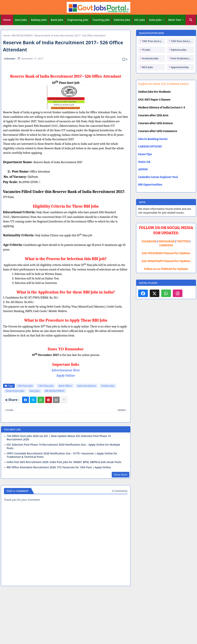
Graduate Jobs (150, 58)
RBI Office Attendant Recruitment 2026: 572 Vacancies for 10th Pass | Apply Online (59, 467)
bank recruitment (87, 386)
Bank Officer (65, 386)
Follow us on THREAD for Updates (166, 269)
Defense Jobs (122, 20)
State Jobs (155, 20)
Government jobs (15, 391)
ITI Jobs (146, 50)
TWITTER (183, 241)
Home (7, 20)
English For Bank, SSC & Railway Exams (163, 84)
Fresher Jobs (108, 386)
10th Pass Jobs (25, 386)
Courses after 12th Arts (153, 115)
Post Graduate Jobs (182, 58)
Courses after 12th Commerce (158, 131)
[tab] (7, 20)
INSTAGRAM (167, 241)
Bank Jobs (57, 20)
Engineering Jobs (78, 20)
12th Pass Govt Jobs (182, 41)
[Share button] (64, 400)
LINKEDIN (166, 245)
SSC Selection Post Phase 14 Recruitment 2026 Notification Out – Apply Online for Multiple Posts (63, 446)
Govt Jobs (21, 20)
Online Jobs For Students (154, 92)
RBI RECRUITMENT (22, 35)
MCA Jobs (147, 67)
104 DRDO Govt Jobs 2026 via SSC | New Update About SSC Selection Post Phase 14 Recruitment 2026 (59, 438)
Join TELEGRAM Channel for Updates (166, 253)
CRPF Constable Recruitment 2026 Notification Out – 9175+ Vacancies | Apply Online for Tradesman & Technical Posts (62, 455)
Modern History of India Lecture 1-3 (162, 107)
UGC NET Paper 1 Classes (154, 100)
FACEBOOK (149, 241)
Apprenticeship (180, 67)
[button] (191, 20)
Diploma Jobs (178, 50)
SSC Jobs (140, 20)
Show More (121, 475)
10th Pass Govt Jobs (153, 41)
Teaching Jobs (101, 20)
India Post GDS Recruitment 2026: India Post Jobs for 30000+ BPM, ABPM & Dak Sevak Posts (64, 462)
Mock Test (175, 20)
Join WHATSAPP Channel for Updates (166, 261)
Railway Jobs (39, 20)
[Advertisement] (98, 616)
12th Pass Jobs (46, 386)
